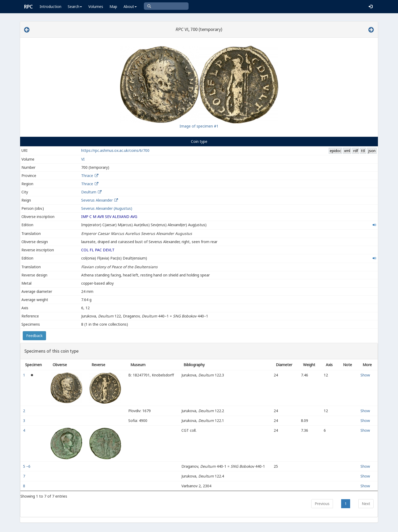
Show (365, 375)
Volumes (96, 6)
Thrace (87, 176)
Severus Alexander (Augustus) (107, 208)
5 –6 (27, 466)
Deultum (89, 192)
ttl (363, 151)
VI (83, 159)
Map (113, 6)
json (372, 151)
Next (366, 504)
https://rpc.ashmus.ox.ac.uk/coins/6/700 (115, 150)
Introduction (51, 6)
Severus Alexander (97, 200)
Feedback (34, 336)
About (130, 6)
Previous (322, 504)
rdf (356, 151)
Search (75, 6)
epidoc (335, 151)
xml (347, 151)
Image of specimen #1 (199, 126)
